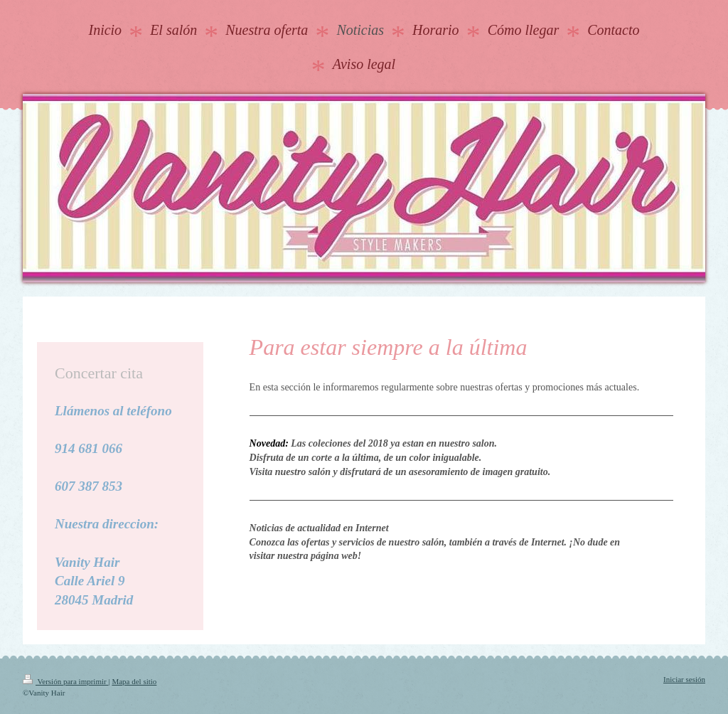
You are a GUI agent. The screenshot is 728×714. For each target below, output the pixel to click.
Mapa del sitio (134, 681)
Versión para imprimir (65, 681)
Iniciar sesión (684, 679)
